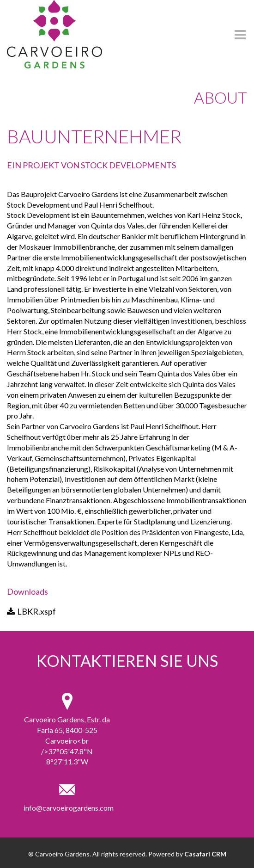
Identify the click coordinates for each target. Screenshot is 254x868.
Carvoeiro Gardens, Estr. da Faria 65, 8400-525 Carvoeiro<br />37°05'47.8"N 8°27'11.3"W (67, 740)
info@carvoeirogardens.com (67, 808)
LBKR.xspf (31, 611)
